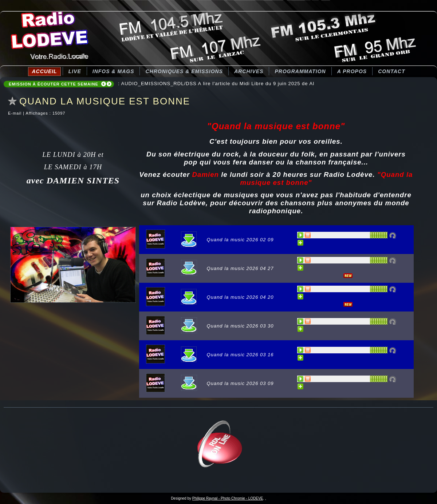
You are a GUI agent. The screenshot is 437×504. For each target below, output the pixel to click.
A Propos (352, 71)
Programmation (300, 71)
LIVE (75, 71)
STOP (308, 235)
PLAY (301, 235)
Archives (249, 71)
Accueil (44, 71)
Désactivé (393, 235)
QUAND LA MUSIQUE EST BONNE (105, 101)
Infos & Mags (113, 71)
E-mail (15, 113)
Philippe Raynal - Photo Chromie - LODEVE (228, 498)
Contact (391, 71)
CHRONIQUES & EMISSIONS (184, 71)
